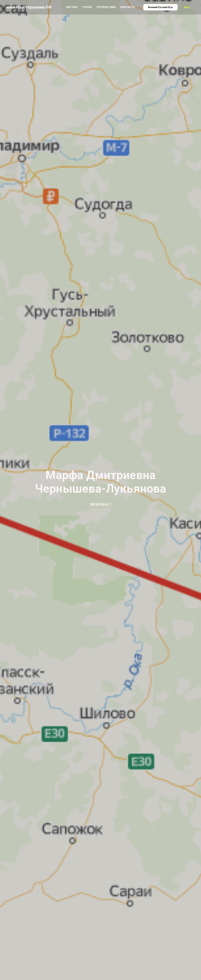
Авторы (72, 7)
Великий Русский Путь (160, 7)
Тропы (87, 7)
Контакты (128, 7)
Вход (187, 7)
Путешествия (106, 7)
